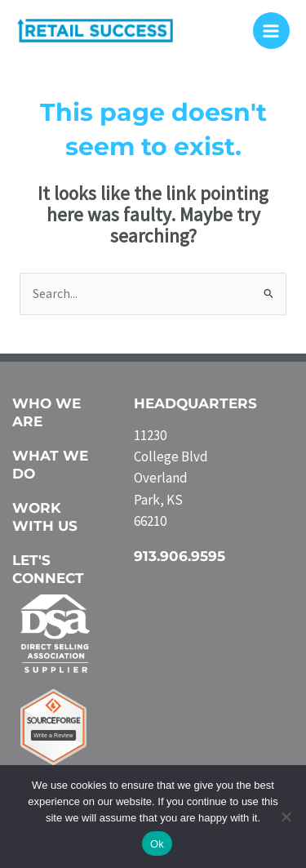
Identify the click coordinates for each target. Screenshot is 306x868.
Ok (157, 844)
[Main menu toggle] (271, 31)
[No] (286, 817)
